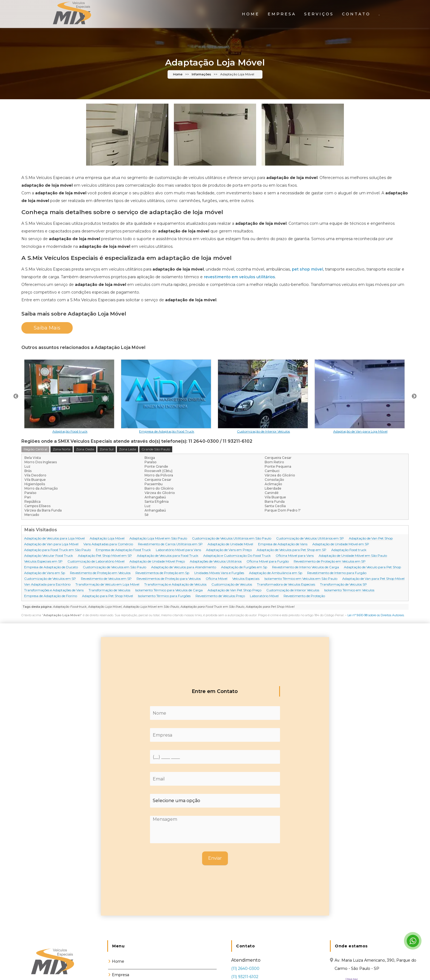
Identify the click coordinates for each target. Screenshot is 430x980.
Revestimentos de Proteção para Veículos (169, 579)
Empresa (282, 14)
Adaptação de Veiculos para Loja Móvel (54, 539)
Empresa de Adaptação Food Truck (123, 550)
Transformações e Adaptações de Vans (54, 590)
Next (414, 396)
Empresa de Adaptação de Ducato (51, 567)
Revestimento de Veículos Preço (220, 596)
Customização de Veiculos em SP (50, 579)
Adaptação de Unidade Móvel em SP (341, 544)
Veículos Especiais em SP (43, 562)
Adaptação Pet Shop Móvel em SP (105, 556)
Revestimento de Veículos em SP (106, 579)
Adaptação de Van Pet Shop (371, 539)
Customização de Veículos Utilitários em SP (310, 539)
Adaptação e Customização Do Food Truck (237, 556)
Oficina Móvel (217, 579)
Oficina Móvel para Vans (295, 556)
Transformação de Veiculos (109, 590)
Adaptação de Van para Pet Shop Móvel (373, 579)
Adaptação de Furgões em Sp (244, 567)
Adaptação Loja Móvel (107, 539)
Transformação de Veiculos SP (343, 585)
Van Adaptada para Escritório (47, 585)
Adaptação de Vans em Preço (229, 550)
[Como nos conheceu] (215, 801)
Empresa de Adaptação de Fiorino (51, 596)
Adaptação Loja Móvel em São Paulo (158, 539)
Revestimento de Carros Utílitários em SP (170, 544)
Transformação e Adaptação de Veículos (175, 585)
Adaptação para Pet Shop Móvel (107, 596)
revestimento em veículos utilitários (239, 277)
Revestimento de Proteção (304, 596)
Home (251, 14)
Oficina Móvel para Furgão (268, 562)
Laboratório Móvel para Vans (178, 550)
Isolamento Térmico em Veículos (349, 590)
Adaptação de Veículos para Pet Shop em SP (292, 550)
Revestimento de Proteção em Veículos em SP (330, 562)
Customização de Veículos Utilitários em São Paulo (232, 539)
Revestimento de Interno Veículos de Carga (305, 567)
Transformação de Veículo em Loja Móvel (107, 585)
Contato (356, 14)
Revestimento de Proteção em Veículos (100, 573)
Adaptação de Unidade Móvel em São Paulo (353, 556)
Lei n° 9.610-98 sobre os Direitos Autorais (376, 615)
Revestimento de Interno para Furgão (337, 573)
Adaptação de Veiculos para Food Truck (168, 556)
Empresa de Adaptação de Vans (283, 544)
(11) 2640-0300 (245, 968)
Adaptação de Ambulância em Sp (276, 573)
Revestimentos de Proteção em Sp (162, 573)
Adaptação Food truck (349, 550)
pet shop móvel (307, 269)
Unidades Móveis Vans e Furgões (219, 573)
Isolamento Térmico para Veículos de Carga (169, 590)
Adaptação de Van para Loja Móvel (51, 544)
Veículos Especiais (246, 579)
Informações (201, 74)
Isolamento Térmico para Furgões (164, 596)
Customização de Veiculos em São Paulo (114, 567)
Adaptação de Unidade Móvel (230, 544)
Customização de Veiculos (232, 585)
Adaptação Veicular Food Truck (49, 556)
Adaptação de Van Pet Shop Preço (234, 590)
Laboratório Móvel (264, 596)
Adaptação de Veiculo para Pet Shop (372, 567)
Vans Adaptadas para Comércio (108, 544)
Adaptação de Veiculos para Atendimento (184, 567)
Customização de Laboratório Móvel (96, 562)
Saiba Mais (47, 328)
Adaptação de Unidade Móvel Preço (157, 562)
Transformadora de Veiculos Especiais (286, 585)
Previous (16, 396)
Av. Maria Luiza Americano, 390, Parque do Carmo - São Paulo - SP (375, 964)
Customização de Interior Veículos (293, 590)
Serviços (319, 14)
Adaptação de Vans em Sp (45, 573)
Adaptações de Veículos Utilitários (216, 562)
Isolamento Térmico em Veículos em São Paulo (301, 579)
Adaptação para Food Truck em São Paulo (57, 550)
